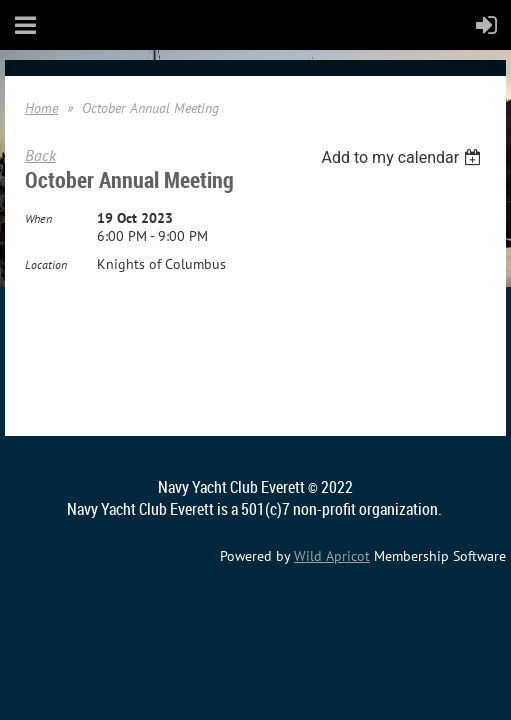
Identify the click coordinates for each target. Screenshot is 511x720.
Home (41, 108)
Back (40, 155)
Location (46, 264)
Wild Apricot (332, 556)
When (38, 218)
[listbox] (403, 157)
